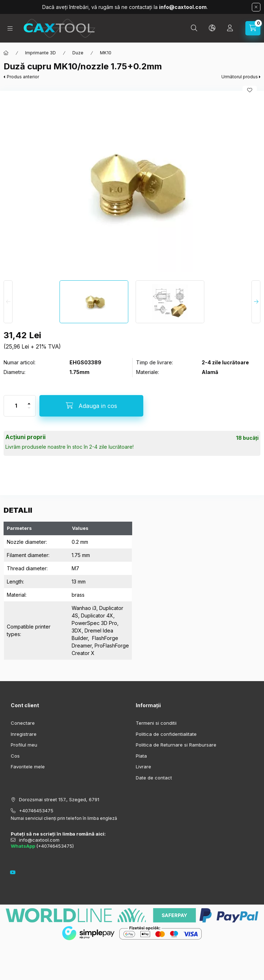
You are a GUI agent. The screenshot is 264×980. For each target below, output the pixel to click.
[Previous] (8, 302)
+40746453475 (36, 811)
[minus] (29, 408)
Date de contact (154, 778)
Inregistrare (24, 734)
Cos (15, 756)
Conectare (23, 723)
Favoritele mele (28, 767)
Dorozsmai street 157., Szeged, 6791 (59, 799)
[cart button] (253, 28)
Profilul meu (24, 745)
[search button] (194, 28)
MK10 (106, 53)
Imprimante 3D (40, 53)
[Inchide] (256, 7)
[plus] (29, 404)
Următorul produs (240, 77)
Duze (78, 53)
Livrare (143, 767)
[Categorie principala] (6, 53)
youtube (13, 872)
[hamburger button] (10, 28)
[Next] (256, 302)
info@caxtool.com (39, 840)
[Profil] (230, 28)
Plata (141, 756)
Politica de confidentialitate (166, 734)
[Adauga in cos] (91, 406)
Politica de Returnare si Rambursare (176, 745)
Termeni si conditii (156, 723)
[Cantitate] (16, 406)
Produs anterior (23, 77)
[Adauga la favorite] (250, 90)
